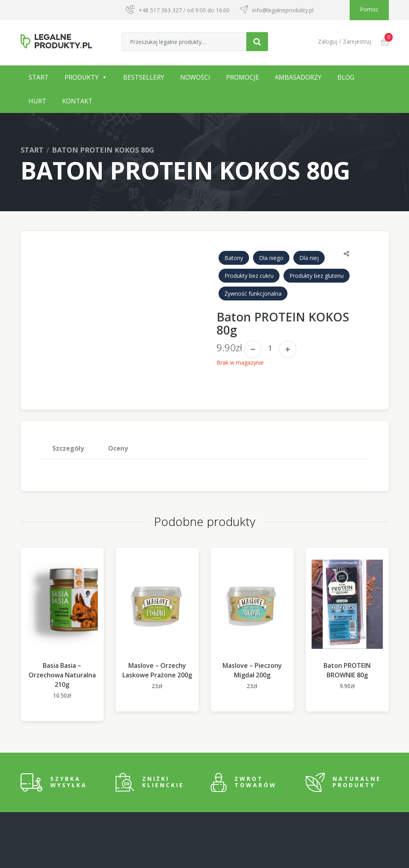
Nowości (195, 77)
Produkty (82, 77)
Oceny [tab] (118, 448)
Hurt (37, 101)
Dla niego (271, 258)
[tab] (68, 448)
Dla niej (309, 258)
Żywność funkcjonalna (253, 293)
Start (39, 77)
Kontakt (77, 101)
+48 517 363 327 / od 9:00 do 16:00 (184, 10)
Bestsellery (144, 77)
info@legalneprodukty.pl (283, 10)
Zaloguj (328, 41)
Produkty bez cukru (249, 276)
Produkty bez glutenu (317, 276)
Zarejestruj (357, 41)
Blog (346, 77)
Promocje (243, 77)
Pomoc (369, 9)
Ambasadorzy (298, 77)
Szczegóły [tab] (68, 448)
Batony (234, 258)
